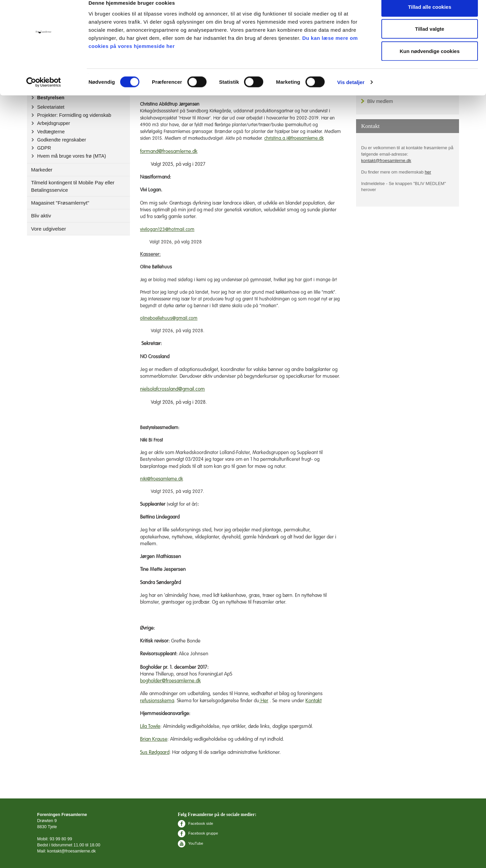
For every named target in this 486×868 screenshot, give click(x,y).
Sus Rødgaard (155, 752)
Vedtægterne (51, 132)
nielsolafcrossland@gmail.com (172, 389)
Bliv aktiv (41, 216)
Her (264, 701)
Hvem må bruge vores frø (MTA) (72, 156)
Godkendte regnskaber (62, 140)
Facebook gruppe (198, 833)
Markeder (42, 170)
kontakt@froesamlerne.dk (386, 161)
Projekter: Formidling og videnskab (74, 115)
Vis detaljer (351, 93)
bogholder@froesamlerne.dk (170, 681)
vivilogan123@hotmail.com (167, 230)
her (428, 172)
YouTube (191, 843)
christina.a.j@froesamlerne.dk (294, 138)
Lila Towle (150, 726)
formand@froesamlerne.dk (169, 151)
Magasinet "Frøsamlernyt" (60, 203)
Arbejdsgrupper (53, 123)
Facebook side (196, 823)
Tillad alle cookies (430, 18)
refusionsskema (157, 701)
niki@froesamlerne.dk (161, 479)
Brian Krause (154, 739)
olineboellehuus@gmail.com (169, 318)
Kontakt (314, 701)
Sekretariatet (51, 107)
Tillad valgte (430, 40)
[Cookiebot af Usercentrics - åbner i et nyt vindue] (44, 93)
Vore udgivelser (48, 229)
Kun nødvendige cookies (430, 62)
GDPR (44, 148)
